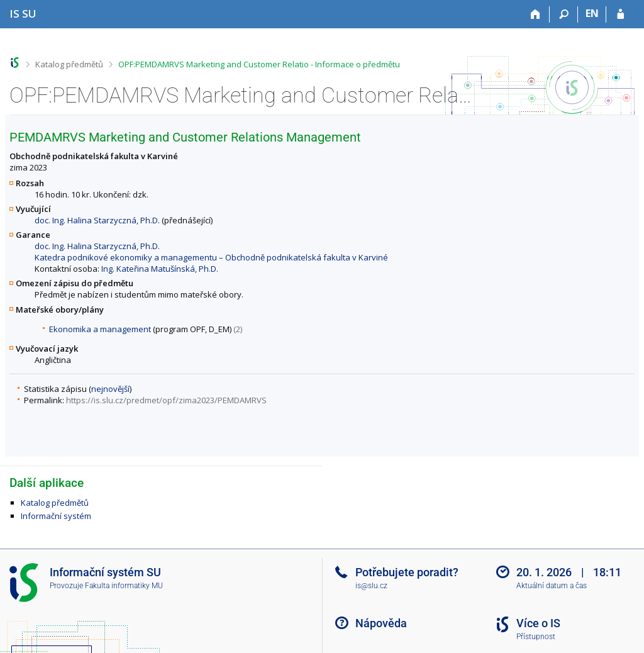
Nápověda (381, 623)
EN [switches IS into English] (592, 13)
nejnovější (110, 389)
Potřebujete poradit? (407, 572)
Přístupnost (536, 637)
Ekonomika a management (100, 329)
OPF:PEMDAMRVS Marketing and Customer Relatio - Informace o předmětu (259, 64)
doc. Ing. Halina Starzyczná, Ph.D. (97, 220)
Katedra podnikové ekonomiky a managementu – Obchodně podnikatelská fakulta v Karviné (211, 257)
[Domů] (536, 14)
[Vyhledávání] (564, 14)
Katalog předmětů (69, 64)
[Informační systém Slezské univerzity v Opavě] (23, 14)
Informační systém (56, 516)
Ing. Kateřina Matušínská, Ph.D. (160, 269)
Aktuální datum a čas (552, 586)
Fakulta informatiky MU (124, 586)
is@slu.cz (371, 586)
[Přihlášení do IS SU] (620, 14)
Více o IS (538, 623)
